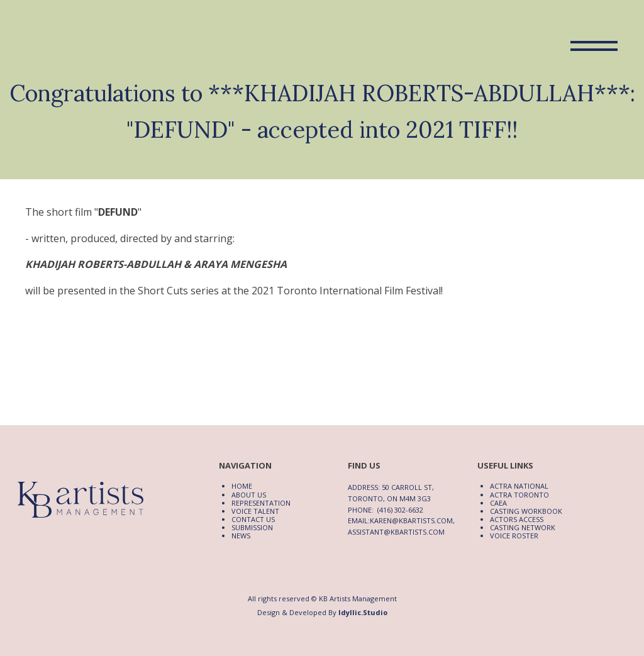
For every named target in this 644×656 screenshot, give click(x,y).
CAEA (498, 503)
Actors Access (517, 519)
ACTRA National (519, 486)
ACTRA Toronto (519, 495)
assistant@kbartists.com (396, 532)
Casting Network (523, 527)
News (241, 536)
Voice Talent (255, 511)
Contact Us (253, 519)
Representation (261, 503)
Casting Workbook (526, 511)
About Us (249, 495)
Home (242, 486)
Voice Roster (514, 536)
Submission (252, 527)
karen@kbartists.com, (412, 520)
